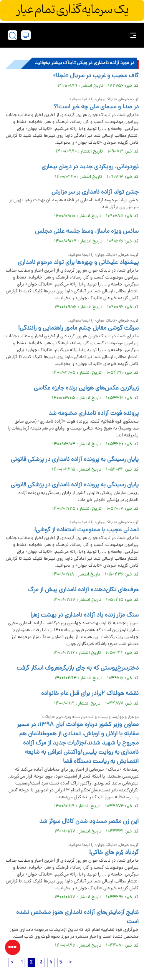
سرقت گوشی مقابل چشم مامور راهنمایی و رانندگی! (78, 328)
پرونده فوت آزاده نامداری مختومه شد (94, 414)
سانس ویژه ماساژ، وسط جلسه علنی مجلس (87, 232)
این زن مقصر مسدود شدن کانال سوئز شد (89, 822)
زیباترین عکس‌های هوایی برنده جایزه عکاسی (86, 388)
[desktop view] (26, 35)
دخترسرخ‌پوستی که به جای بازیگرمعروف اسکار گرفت (78, 668)
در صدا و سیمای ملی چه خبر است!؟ (96, 107)
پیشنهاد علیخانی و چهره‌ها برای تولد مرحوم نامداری (78, 263)
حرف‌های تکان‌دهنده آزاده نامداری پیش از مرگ (83, 590)
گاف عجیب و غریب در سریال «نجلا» (96, 76)
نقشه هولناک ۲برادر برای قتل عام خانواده (90, 694)
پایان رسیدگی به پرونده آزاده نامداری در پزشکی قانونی (75, 460)
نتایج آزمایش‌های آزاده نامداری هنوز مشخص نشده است (77, 917)
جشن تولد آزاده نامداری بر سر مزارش (95, 192)
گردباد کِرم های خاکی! (114, 853)
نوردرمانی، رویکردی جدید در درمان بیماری (90, 167)
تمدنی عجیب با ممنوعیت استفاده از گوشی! (86, 530)
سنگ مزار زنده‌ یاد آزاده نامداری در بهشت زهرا (84, 615)
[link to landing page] (74, 35)
